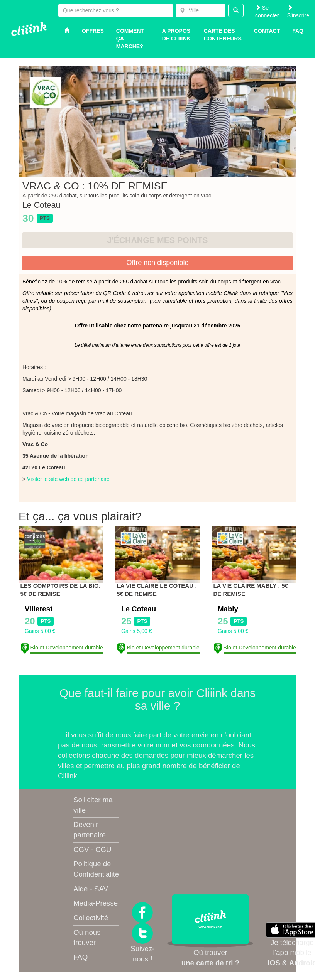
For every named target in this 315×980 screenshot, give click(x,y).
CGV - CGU (92, 849)
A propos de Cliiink (176, 35)
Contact (267, 31)
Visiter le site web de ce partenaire (68, 479)
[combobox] (201, 10)
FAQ (80, 957)
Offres (93, 31)
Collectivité (91, 918)
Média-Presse (96, 903)
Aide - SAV (91, 889)
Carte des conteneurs (223, 35)
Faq (298, 31)
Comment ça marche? (130, 39)
